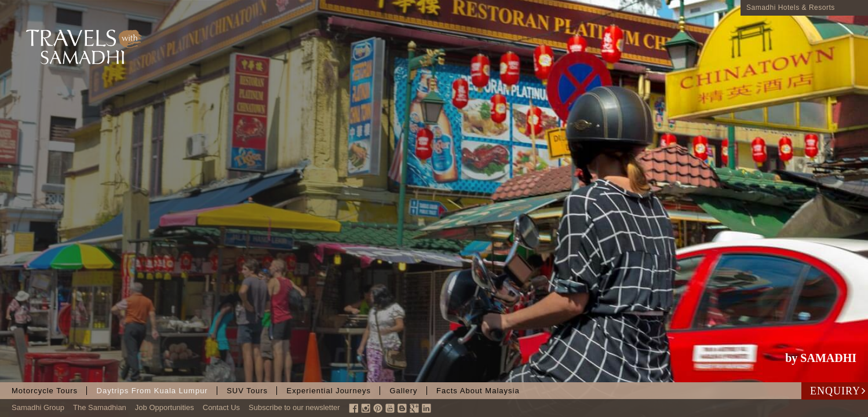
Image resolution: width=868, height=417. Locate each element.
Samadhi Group (38, 407)
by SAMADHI (821, 358)
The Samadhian (100, 407)
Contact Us (221, 407)
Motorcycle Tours (45, 391)
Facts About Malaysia (478, 391)
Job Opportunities (165, 407)
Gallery (403, 391)
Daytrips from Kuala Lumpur (152, 391)
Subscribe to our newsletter (294, 407)
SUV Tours (247, 391)
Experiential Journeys (329, 391)
